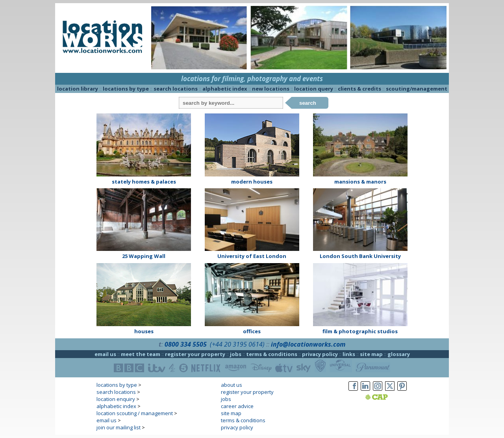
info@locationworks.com (308, 344)
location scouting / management (135, 413)
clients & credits (359, 89)
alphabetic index (225, 89)
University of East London (252, 256)
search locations (176, 89)
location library (78, 89)
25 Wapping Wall (144, 256)
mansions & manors (360, 182)
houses (144, 331)
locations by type (126, 89)
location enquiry (116, 399)
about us (232, 385)
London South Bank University (360, 256)
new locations (271, 89)
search (308, 103)
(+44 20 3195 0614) (237, 344)
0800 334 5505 (186, 344)
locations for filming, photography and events (252, 79)
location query (314, 89)
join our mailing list (119, 427)
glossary (399, 354)
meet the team (141, 354)
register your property (195, 354)
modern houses (252, 182)
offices (252, 331)
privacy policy (320, 354)
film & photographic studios (360, 331)
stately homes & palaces (144, 182)
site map (371, 354)
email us (105, 354)
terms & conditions (272, 354)
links (349, 354)
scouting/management (417, 89)
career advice (237, 406)
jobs (236, 354)
